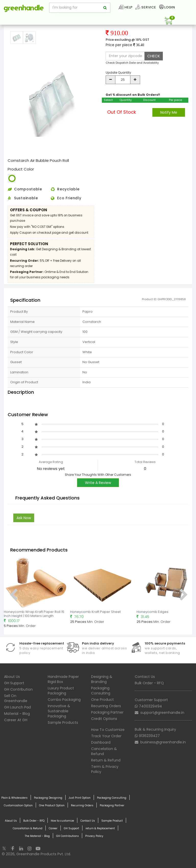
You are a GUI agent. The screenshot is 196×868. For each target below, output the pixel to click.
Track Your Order (106, 736)
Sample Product (112, 821)
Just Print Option (80, 798)
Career (53, 828)
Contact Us (145, 677)
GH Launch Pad (17, 707)
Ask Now (24, 518)
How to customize (62, 821)
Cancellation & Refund (28, 828)
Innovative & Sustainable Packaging (59, 711)
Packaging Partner (107, 712)
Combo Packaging (64, 700)
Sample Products (63, 722)
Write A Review (98, 483)
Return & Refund (106, 760)
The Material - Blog (37, 836)
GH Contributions (68, 836)
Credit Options (104, 719)
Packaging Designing (48, 798)
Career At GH (16, 720)
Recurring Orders (106, 706)
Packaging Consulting (101, 691)
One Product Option (52, 806)
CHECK (154, 56)
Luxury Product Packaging (61, 691)
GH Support (14, 683)
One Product (102, 700)
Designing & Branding (102, 679)
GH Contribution (18, 689)
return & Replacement (100, 828)
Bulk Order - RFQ (149, 683)
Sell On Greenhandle (16, 698)
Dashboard (101, 742)
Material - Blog (17, 714)
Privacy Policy (94, 836)
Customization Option (18, 806)
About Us (12, 677)
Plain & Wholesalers (14, 798)
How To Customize (108, 730)
